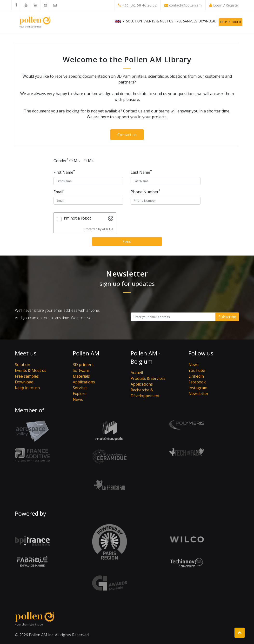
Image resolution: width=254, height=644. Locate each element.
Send (127, 242)
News (78, 399)
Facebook (197, 382)
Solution (134, 21)
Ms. (91, 160)
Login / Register (226, 5)
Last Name (141, 172)
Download (207, 21)
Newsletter (198, 394)
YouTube (197, 370)
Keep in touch (231, 22)
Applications (84, 382)
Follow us (201, 353)
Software (81, 370)
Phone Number (145, 192)
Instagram (198, 388)
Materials (81, 376)
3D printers (83, 365)
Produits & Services (148, 378)
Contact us (127, 135)
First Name (64, 172)
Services (80, 388)
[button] (120, 25)
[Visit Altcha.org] (111, 220)
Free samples (186, 21)
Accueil (137, 373)
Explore (80, 394)
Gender (61, 161)
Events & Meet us (158, 21)
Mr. (77, 160)
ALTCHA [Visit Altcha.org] (108, 229)
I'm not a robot (77, 218)
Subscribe (227, 317)
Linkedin (196, 376)
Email (59, 192)
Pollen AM (86, 353)
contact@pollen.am (185, 5)
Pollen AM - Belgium (146, 357)
